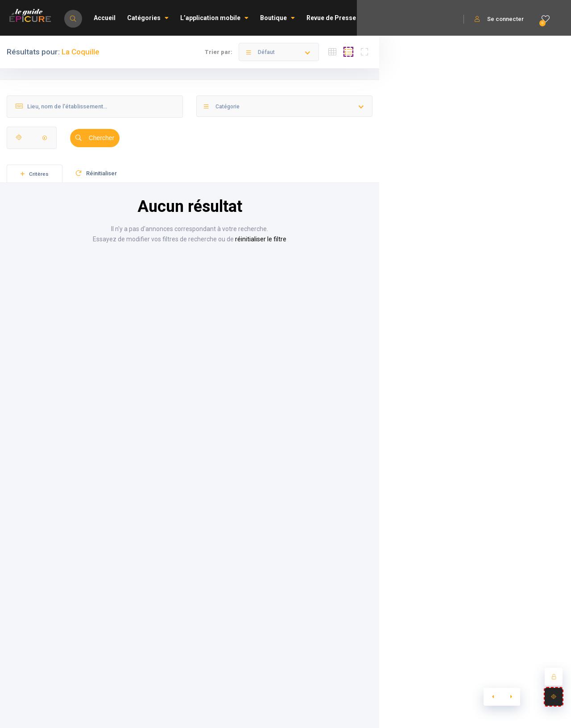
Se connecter (499, 19)
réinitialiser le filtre (261, 239)
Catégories (148, 18)
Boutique (277, 18)
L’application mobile (214, 18)
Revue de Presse (331, 18)
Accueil (105, 18)
